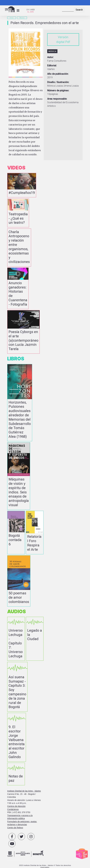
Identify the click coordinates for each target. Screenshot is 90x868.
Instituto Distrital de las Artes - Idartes (24, 791)
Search (79, 10)
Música (22, 18)
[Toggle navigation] (18, 11)
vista (22, 185)
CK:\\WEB (30, 10)
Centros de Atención (16, 806)
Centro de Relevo (15, 828)
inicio (12, 18)
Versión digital (62, 39)
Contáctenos (13, 809)
